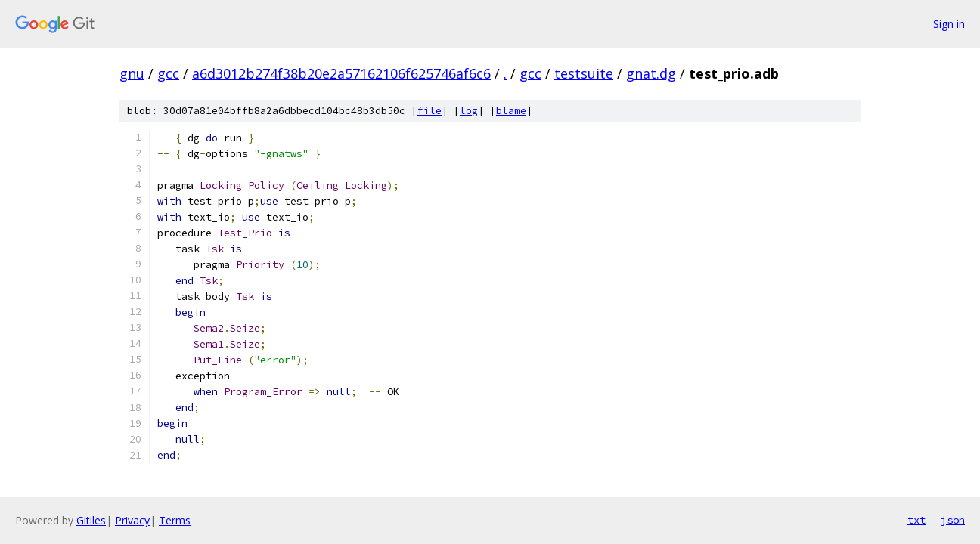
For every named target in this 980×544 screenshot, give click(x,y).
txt (916, 520)
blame (511, 111)
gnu (132, 73)
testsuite (584, 73)
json (953, 520)
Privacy (132, 520)
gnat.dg (651, 73)
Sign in (949, 24)
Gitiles (91, 520)
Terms (175, 520)
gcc (168, 73)
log (469, 111)
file (430, 111)
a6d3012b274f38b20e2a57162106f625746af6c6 (341, 73)
